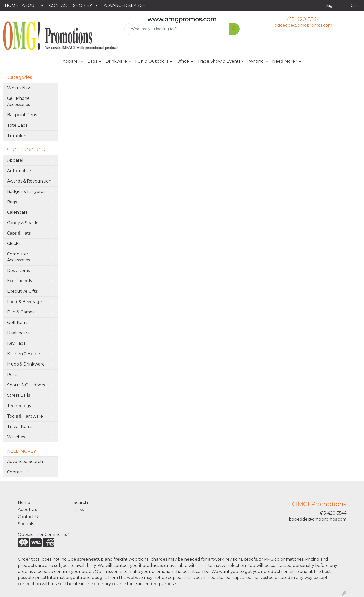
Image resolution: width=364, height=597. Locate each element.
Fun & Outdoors (152, 61)
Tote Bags (17, 125)
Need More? (285, 61)
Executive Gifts (22, 291)
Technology (19, 406)
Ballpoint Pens (22, 115)
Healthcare (19, 333)
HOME (12, 5)
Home (24, 502)
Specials (26, 524)
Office (183, 61)
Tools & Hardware (25, 416)
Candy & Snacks (23, 223)
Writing (256, 61)
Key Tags (16, 343)
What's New (19, 88)
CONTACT (59, 5)
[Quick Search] (177, 29)
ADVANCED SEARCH (125, 5)
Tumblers (17, 136)
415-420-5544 (303, 19)
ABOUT (30, 5)
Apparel (71, 61)
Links (79, 510)
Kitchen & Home (24, 354)
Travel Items (20, 427)
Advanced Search (25, 462)
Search (81, 502)
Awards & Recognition (29, 181)
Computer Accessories (19, 257)
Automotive (19, 171)
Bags (92, 61)
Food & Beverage (24, 302)
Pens (12, 375)
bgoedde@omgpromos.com (303, 25)
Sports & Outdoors (26, 385)
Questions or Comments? (44, 534)
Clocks (14, 244)
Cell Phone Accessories (19, 101)
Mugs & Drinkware (26, 364)
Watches (16, 437)
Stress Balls (19, 395)
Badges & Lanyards (26, 192)
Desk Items (18, 270)
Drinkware (116, 61)
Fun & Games (21, 312)
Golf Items (18, 322)
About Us (27, 510)
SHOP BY (82, 5)
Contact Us (18, 472)
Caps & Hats (19, 233)
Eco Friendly (20, 281)
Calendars (17, 212)
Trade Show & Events (219, 61)
